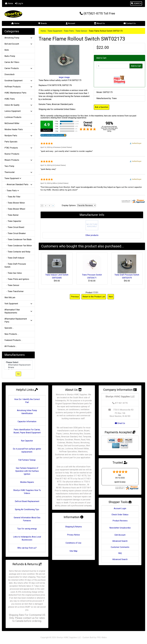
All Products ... (11, 346)
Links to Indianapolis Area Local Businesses (27, 538)
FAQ (120, 553)
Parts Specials (11, 142)
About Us (99, 23)
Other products (92, 235)
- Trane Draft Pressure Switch (15, 265)
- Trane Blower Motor (15, 203)
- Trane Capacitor (13, 221)
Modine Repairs (27, 482)
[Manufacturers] (18, 365)
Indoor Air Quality (18, 105)
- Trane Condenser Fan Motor (18, 246)
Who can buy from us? (27, 548)
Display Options (69, 205)
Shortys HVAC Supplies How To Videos (27, 492)
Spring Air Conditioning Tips (27, 509)
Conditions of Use (73, 543)
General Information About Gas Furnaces (27, 519)
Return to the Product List (94, 297)
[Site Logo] (26, 14)
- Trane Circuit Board (14, 227)
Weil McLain (10, 297)
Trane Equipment (55, 31)
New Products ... (12, 334)
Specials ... (9, 328)
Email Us (120, 423)
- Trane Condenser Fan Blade (18, 239)
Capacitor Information (27, 421)
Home (9, 3)
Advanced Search (120, 541)
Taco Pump (9, 166)
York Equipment (18, 304)
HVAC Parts (18, 99)
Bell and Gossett (18, 44)
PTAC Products (18, 148)
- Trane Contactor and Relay (17, 252)
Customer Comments (120, 547)
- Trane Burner (12, 215)
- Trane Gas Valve (13, 273)
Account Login (120, 508)
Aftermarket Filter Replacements (18, 311)
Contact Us (130, 23)
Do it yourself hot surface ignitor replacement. (27, 450)
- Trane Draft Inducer (14, 258)
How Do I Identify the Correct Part (27, 401)
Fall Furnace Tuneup (27, 460)
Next (111, 297)
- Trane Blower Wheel (15, 209)
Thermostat (18, 172)
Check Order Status (120, 515)
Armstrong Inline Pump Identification (27, 412)
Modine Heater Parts (14, 129)
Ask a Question (102, 107)
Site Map (73, 551)
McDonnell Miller (18, 123)
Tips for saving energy (27, 529)
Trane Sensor (81, 31)
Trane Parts (69, 31)
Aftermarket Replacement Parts (18, 320)
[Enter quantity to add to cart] (113, 66)
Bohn (7, 50)
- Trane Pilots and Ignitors (17, 279)
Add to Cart (136, 66)
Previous (75, 297)
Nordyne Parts (18, 136)
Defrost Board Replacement (27, 501)
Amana (18, 367)
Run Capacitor (27, 441)
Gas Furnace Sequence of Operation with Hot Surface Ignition (27, 471)
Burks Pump (10, 56)
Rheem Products (18, 160)
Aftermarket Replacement (18, 365)
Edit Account (120, 535)
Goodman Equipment (18, 81)
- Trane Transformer (14, 291)
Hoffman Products (18, 87)
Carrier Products (18, 68)
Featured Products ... (13, 340)
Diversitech (9, 74)
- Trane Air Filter (12, 197)
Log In (19, 3)
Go (18, 374)
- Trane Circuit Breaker (15, 233)
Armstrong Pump (18, 38)
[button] (136, 3)
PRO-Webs (102, 637)
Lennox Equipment (18, 111)
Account (70, 23)
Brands (43, 23)
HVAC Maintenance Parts (15, 93)
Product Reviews (120, 521)
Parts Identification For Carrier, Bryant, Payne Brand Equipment (27, 431)
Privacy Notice (73, 535)
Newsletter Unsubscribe (120, 528)
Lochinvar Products (13, 117)
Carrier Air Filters (12, 62)
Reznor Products (12, 154)
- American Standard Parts (18, 184)
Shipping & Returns (73, 527)
